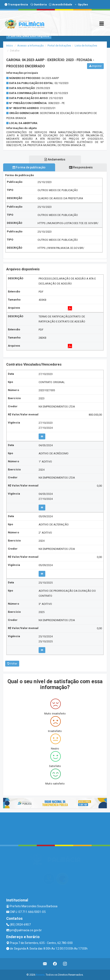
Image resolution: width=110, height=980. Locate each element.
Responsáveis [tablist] (81, 167)
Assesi (40, 975)
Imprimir (95, 66)
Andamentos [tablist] (55, 159)
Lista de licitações (86, 46)
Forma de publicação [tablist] (29, 167)
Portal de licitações (59, 46)
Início (10, 46)
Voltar (12, 664)
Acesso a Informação (31, 46)
